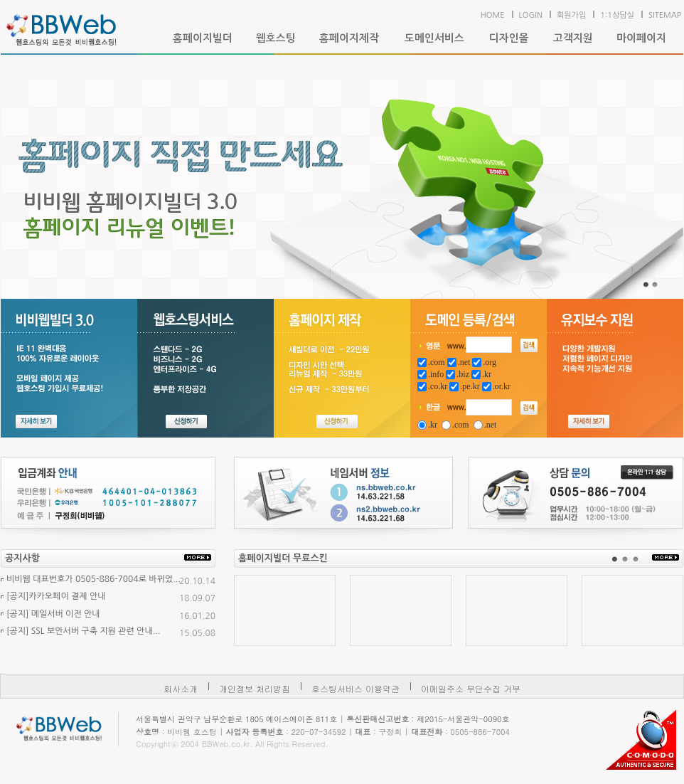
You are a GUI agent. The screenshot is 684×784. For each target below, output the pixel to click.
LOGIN (531, 15)
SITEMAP (665, 15)
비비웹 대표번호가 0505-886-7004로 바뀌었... (93, 579)
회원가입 (571, 15)
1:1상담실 (617, 15)
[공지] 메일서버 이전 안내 (53, 614)
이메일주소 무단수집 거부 (471, 688)
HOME (493, 15)
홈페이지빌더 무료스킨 (283, 558)
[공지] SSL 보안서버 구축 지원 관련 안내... (84, 631)
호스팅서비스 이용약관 (356, 688)
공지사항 (22, 558)
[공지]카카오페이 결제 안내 (56, 596)
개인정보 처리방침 (255, 688)
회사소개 (181, 688)
